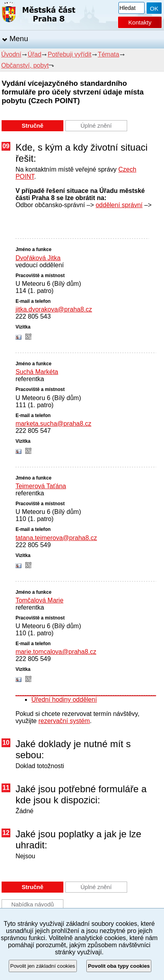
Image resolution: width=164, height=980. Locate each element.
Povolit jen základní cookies (43, 966)
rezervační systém (64, 721)
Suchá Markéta (37, 372)
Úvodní (11, 54)
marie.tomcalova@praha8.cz (56, 652)
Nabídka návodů (32, 904)
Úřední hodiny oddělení (64, 700)
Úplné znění (96, 126)
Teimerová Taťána (41, 486)
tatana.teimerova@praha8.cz (56, 538)
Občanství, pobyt (25, 65)
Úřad (35, 54)
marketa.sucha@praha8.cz (53, 424)
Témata (109, 54)
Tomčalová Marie (39, 600)
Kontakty (140, 22)
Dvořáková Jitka (38, 258)
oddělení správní (119, 205)
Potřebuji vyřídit (69, 54)
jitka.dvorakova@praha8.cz (54, 309)
